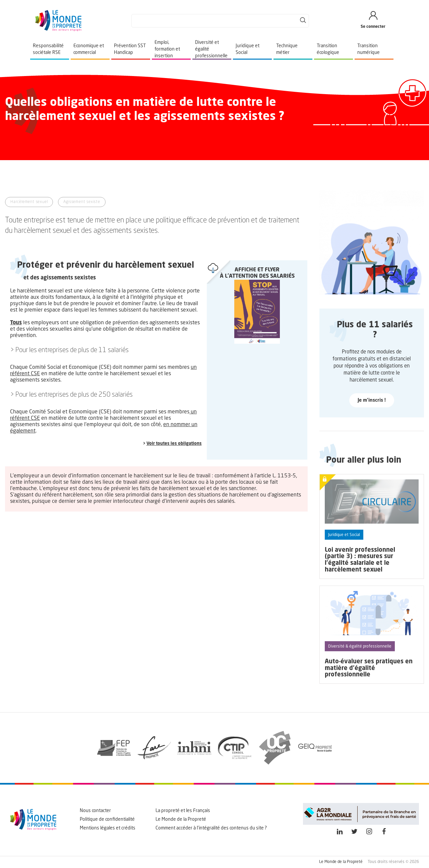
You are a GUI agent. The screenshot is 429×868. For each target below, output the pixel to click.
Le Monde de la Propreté (181, 819)
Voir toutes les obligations (174, 444)
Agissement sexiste (82, 202)
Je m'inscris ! (372, 400)
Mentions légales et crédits (108, 828)
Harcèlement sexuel (29, 202)
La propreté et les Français (183, 811)
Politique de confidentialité (107, 819)
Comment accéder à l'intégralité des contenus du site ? (211, 828)
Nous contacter (95, 811)
